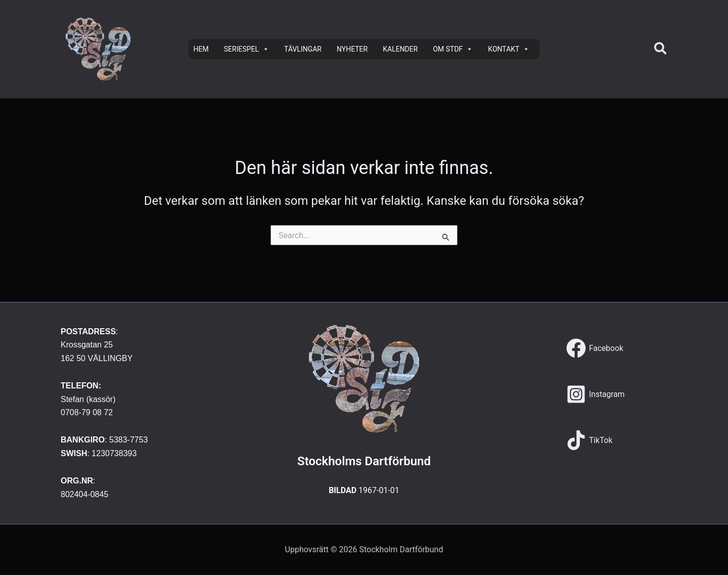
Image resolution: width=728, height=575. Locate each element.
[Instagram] (596, 394)
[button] (661, 49)
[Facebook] (595, 348)
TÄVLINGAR (303, 49)
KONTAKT (509, 49)
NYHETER (352, 49)
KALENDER (400, 49)
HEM (201, 49)
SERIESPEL (246, 49)
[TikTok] (590, 440)
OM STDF (453, 49)
